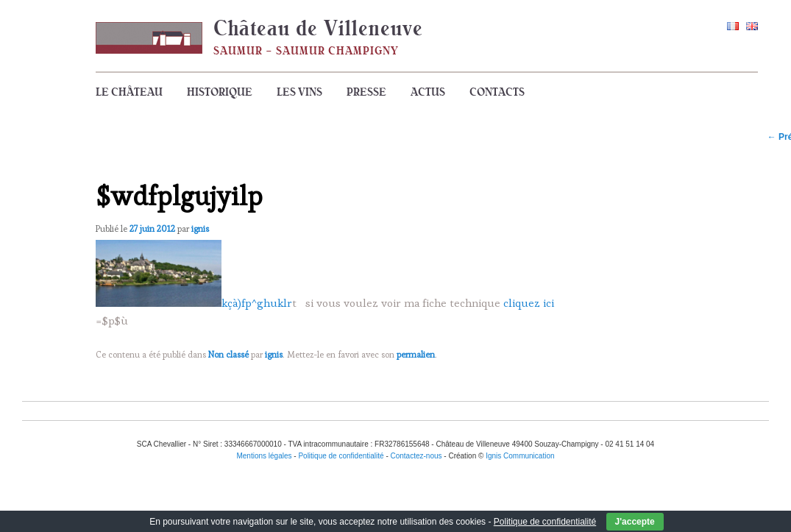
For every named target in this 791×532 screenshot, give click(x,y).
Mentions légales (264, 456)
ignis (200, 228)
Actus (428, 92)
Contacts (497, 92)
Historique (220, 92)
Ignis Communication (520, 456)
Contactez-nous (416, 456)
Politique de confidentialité (545, 522)
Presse (366, 92)
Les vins (299, 92)
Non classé (228, 354)
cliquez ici (529, 303)
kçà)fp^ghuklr (257, 303)
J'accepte (635, 522)
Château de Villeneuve (318, 28)
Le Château (129, 92)
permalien (416, 354)
